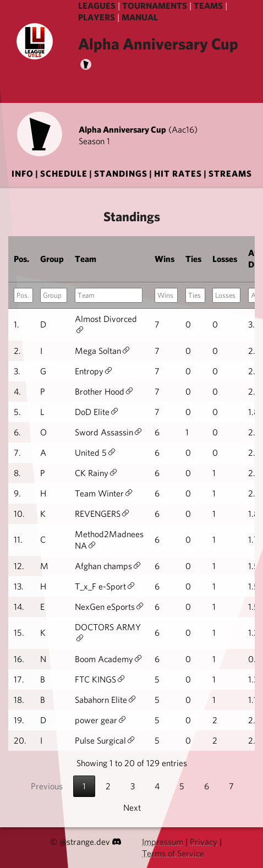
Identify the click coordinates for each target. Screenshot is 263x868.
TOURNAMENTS (155, 6)
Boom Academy (104, 659)
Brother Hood (100, 392)
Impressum (163, 842)
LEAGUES (97, 6)
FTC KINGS (95, 679)
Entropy (89, 371)
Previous (47, 786)
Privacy (204, 842)
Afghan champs (103, 566)
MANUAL (140, 17)
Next (132, 808)
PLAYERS (97, 17)
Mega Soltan (98, 351)
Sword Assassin (104, 432)
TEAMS (208, 6)
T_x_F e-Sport (100, 586)
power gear (96, 720)
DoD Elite (92, 412)
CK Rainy (92, 473)
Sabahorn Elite (101, 700)
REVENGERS (98, 514)
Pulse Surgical (100, 741)
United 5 (91, 453)
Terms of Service (173, 853)
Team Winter (99, 493)
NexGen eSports (105, 607)
